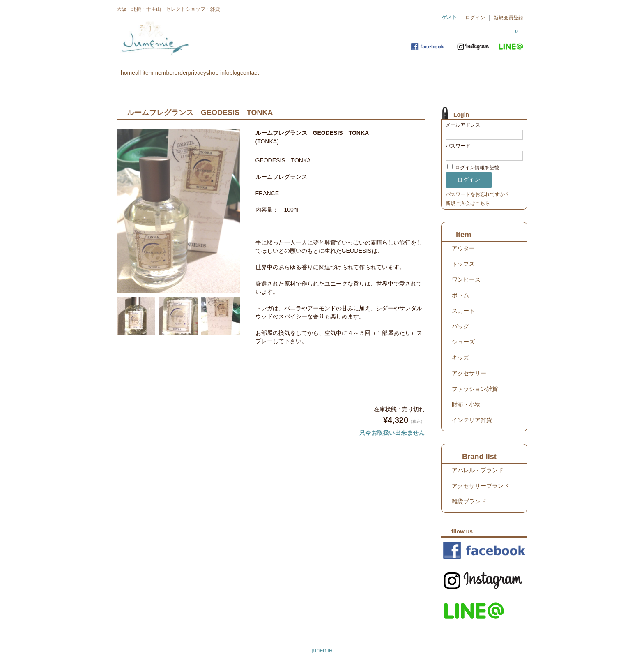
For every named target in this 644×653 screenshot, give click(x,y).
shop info (306, 69)
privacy (268, 69)
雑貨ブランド (469, 489)
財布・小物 (466, 392)
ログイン (475, 18)
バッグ (460, 314)
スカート (463, 299)
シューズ (463, 330)
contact (371, 69)
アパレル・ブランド (478, 458)
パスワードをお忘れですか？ (478, 182)
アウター (463, 236)
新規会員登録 (508, 18)
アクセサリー (469, 361)
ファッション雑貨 (475, 377)
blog (340, 69)
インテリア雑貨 (472, 408)
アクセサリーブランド (481, 474)
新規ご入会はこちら (468, 192)
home (132, 69)
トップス (463, 252)
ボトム (460, 283)
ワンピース (466, 268)
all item (165, 69)
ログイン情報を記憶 (473, 156)
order (236, 69)
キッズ (460, 346)
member (201, 69)
